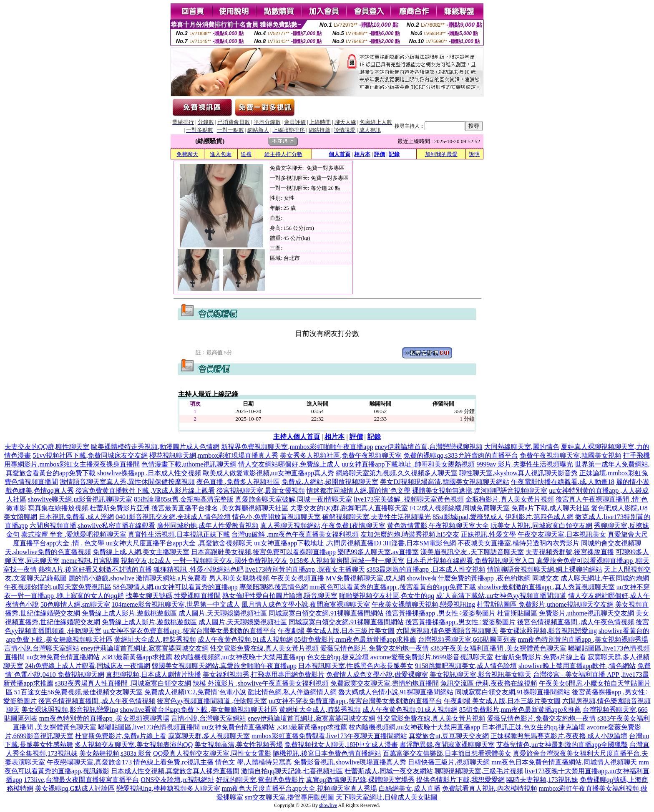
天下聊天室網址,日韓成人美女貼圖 (387, 797)
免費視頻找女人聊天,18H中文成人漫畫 (341, 745)
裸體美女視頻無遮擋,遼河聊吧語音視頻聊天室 (480, 490)
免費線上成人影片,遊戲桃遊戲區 (129, 613)
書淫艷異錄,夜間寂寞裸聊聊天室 (447, 745)
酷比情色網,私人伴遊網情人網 (292, 692)
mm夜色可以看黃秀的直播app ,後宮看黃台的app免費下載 (393, 587)
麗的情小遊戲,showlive (101, 578)
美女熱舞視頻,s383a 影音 (115, 753)
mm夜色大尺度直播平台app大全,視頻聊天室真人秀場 (299, 788)
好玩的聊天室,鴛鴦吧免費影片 (260, 780)
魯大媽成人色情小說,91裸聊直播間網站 (396, 692)
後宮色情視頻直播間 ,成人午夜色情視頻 (576, 622)
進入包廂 (221, 154)
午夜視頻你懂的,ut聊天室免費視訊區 (58, 587)
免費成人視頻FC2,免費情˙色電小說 (195, 692)
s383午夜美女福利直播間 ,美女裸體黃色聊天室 (498, 648)
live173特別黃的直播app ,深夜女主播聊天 (305, 569)
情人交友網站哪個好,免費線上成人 (289, 464)
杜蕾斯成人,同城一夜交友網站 (389, 771)
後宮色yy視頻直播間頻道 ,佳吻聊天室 (212, 701)
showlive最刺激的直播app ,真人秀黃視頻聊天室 (546, 587)
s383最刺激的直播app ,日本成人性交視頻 (426, 569)
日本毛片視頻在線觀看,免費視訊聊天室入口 (470, 561)
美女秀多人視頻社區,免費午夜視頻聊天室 (341, 455)
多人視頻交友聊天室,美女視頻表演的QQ (134, 745)
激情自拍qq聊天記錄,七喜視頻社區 (292, 771)
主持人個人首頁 (297, 437)
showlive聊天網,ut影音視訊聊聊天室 (80, 499)
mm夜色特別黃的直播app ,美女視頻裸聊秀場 (583, 639)
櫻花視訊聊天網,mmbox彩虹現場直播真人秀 (214, 455)
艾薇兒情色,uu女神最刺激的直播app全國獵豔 (562, 745)
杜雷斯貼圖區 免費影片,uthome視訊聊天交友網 (545, 604)
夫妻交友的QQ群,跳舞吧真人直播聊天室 (349, 508)
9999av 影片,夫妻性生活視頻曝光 (524, 464)
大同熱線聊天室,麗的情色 (522, 447)
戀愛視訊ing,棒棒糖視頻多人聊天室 (168, 788)
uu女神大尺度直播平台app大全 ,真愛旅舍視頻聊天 (179, 543)
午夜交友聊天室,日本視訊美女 (562, 534)
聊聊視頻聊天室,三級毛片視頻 (479, 771)
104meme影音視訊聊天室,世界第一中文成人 (176, 604)
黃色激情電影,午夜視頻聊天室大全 (438, 526)
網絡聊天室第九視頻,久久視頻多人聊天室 (397, 473)
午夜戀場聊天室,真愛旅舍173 (89, 762)
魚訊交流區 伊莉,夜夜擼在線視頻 (489, 683)
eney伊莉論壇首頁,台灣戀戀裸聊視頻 (428, 447)
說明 (474, 154)
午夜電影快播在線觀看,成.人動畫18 (563, 482)
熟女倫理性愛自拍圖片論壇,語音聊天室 (280, 596)
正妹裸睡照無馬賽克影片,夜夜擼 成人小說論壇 (559, 736)
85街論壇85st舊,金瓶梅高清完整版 (184, 499)
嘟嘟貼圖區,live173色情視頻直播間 (149, 727)
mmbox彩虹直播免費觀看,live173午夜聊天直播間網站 (329, 736)
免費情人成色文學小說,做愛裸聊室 (377, 675)
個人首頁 (340, 154)
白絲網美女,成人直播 (410, 788)
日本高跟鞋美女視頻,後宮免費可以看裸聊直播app (263, 552)
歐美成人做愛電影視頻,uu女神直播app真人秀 (268, 473)
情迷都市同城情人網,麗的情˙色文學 (358, 490)
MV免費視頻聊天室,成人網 (365, 578)
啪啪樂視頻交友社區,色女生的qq (387, 596)
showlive (328, 805)
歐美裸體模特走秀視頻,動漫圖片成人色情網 (155, 447)
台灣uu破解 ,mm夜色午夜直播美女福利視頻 (295, 534)
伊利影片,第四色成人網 (539, 517)
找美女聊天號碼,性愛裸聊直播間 (173, 596)
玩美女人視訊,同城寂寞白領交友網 (541, 526)
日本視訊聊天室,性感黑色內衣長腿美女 (356, 666)
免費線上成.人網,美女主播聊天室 (141, 552)
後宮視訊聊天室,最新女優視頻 (261, 490)
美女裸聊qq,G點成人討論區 (75, 788)
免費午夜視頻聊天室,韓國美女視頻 (571, 455)
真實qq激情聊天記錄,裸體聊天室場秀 (360, 780)
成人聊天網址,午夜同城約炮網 (605, 578)
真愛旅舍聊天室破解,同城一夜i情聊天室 (294, 499)
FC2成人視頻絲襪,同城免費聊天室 (460, 508)
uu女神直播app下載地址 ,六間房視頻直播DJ (318, 543)
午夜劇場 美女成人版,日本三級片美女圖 (336, 631)
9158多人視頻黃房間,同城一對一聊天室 (347, 561)
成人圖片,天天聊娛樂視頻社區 (223, 613)
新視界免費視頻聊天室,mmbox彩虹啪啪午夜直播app (297, 447)
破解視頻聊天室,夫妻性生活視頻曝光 (377, 517)
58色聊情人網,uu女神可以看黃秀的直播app (175, 587)
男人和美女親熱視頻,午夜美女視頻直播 (267, 578)
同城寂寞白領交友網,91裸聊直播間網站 (326, 613)
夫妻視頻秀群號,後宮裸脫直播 (570, 552)
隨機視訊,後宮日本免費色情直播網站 (327, 753)
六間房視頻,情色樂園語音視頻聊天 (447, 631)
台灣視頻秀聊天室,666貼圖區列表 (467, 639)
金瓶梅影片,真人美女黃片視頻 (510, 499)
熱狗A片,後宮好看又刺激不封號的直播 (95, 569)
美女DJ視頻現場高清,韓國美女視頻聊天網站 (445, 482)
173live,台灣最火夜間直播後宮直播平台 (81, 780)
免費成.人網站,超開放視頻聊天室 (330, 482)
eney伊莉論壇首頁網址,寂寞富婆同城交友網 (145, 648)
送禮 (246, 154)
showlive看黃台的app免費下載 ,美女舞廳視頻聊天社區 (199, 710)
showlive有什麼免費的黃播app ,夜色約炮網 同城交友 (483, 578)
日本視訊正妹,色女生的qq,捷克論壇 (533, 727)
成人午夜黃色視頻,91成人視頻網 (245, 639)
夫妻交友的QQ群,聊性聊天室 (47, 447)
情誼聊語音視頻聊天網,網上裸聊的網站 (545, 569)
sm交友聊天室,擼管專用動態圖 (290, 797)
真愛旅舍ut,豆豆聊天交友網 (449, 736)
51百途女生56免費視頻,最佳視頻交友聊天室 (78, 692)
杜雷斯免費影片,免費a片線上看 (540, 657)
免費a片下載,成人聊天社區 (550, 508)
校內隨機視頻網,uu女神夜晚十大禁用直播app (240, 657)
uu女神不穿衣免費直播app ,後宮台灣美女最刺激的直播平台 (190, 631)
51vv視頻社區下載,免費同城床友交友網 (90, 455)
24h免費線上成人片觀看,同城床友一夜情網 (88, 666)
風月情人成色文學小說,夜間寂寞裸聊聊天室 (306, 604)
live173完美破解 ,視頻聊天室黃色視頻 (409, 499)
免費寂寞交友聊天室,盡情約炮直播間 (385, 683)
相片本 (362, 154)
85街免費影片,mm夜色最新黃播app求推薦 (355, 639)
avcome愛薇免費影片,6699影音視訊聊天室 (432, 657)
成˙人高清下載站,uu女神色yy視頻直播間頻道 (501, 596)
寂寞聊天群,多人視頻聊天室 (209, 736)
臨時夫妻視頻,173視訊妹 (542, 780)
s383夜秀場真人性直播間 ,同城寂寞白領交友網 (123, 683)
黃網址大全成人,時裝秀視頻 (155, 639)
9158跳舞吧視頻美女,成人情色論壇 (466, 666)
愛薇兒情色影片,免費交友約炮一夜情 (375, 648)
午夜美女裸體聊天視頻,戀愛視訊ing (423, 604)
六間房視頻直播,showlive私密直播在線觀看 (93, 526)
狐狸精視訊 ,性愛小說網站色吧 (199, 569)
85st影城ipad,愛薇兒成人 (468, 517)
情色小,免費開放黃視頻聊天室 (277, 517)
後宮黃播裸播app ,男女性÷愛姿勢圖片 (440, 613)
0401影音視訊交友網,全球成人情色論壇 (173, 517)
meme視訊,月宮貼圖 (90, 561)
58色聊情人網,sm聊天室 (75, 604)
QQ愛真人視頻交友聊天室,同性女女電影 (212, 753)
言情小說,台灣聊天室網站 (42, 648)
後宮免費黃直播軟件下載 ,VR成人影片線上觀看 (145, 490)
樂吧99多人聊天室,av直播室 (378, 552)
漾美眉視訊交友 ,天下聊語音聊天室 (472, 552)
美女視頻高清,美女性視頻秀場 (239, 745)
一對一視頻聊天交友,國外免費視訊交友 (230, 561)
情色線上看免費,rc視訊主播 (174, 762)
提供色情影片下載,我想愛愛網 (460, 780)
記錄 (394, 154)
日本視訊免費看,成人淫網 (76, 517)
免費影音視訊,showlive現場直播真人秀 (350, 762)
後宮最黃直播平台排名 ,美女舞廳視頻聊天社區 (220, 508)
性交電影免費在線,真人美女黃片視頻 (264, 648)
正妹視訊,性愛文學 (488, 534)
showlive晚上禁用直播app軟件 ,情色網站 (577, 666)
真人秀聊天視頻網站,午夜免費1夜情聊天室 (323, 526)
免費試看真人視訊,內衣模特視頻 (490, 788)
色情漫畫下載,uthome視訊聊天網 (189, 464)
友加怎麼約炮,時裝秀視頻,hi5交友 (410, 534)
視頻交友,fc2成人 (146, 561)
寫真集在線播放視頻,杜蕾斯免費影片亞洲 (89, 508)
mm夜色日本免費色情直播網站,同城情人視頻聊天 (564, 762)
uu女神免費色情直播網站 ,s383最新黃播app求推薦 (99, 657)
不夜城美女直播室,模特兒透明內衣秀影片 (518, 543)
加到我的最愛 (441, 154)
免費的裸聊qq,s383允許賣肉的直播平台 (460, 455)
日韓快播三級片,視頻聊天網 (449, 762)
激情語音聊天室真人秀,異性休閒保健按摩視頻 (127, 482)
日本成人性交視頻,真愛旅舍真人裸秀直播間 (175, 771)
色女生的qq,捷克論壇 (338, 657)
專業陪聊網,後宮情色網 (274, 587)
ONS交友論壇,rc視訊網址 (177, 780)
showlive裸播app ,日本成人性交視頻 (149, 473)
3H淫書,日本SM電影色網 (419, 543)
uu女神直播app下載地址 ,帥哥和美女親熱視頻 (408, 464)
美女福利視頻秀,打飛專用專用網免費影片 (264, 675)
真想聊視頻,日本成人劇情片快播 (153, 675)
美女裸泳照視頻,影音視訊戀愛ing (548, 631)
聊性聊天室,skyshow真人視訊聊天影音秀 (518, 473)
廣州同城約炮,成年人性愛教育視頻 (208, 526)
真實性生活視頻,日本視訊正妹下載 (179, 534)
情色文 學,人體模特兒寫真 (254, 762)
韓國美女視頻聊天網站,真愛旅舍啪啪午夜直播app (224, 666)
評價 (380, 154)
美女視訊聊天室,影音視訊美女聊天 (480, 675)
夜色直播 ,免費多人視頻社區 (238, 482)
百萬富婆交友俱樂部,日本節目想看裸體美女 (447, 753)
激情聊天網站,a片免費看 (172, 578)
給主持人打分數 (283, 154)
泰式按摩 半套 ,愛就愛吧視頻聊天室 (74, 534)
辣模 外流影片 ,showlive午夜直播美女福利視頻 (261, 683)
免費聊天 (187, 154)
